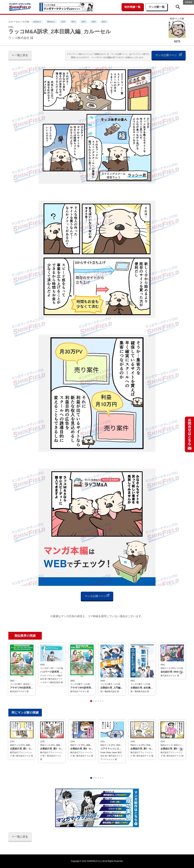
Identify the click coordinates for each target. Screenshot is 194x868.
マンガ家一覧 (157, 7)
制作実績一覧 (132, 7)
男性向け (51, 22)
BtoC (104, 22)
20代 (63, 22)
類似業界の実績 (25, 636)
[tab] (91, 701)
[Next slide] (181, 672)
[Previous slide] (13, 672)
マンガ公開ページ (169, 55)
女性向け (37, 22)
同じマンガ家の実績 (25, 713)
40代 (84, 22)
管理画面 (188, 2)
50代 (94, 22)
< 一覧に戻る (20, 55)
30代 (73, 22)
